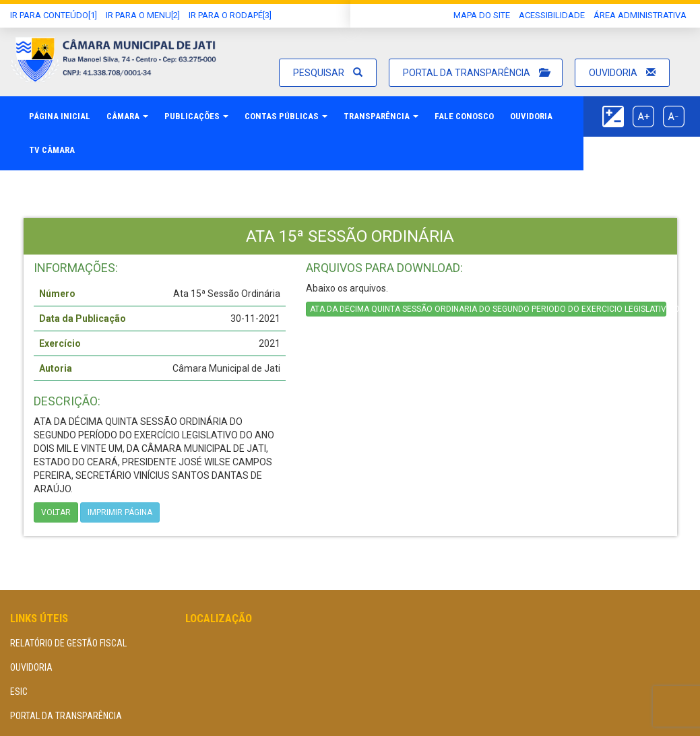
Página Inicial (60, 116)
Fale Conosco (464, 116)
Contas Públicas (286, 116)
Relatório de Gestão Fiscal (68, 643)
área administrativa (640, 15)
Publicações (196, 116)
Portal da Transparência (476, 73)
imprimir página (120, 512)
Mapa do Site (482, 15)
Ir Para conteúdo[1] (54, 15)
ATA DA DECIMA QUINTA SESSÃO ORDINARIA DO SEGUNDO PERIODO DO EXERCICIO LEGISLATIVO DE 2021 (488, 309)
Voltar (56, 512)
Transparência (381, 116)
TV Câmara (52, 150)
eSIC (19, 692)
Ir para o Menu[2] (143, 15)
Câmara (127, 116)
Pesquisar (328, 73)
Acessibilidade (552, 15)
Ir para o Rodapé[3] (230, 15)
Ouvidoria (622, 73)
